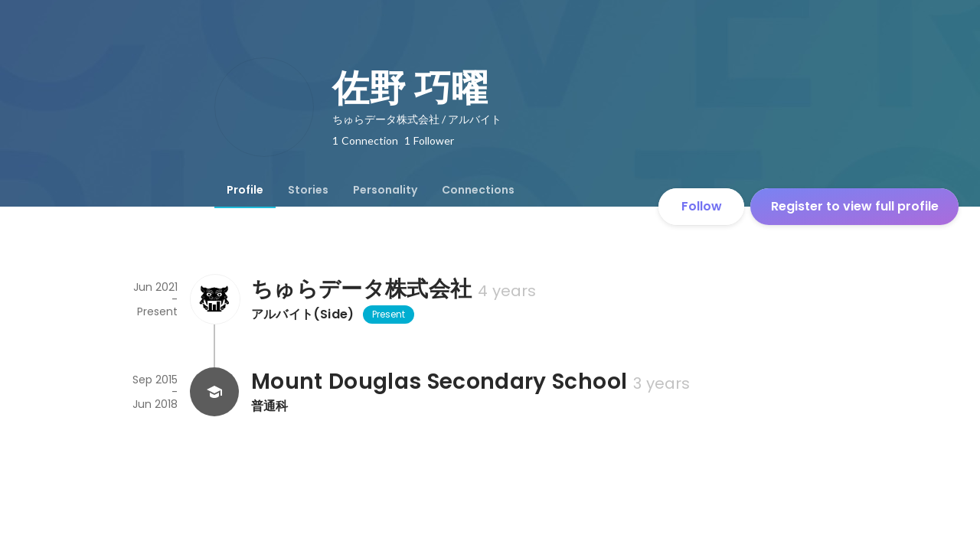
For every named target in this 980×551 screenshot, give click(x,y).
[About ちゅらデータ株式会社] (214, 299)
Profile (245, 190)
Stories (308, 190)
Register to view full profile (855, 206)
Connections (478, 190)
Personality (385, 190)
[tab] (245, 190)
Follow (702, 206)
